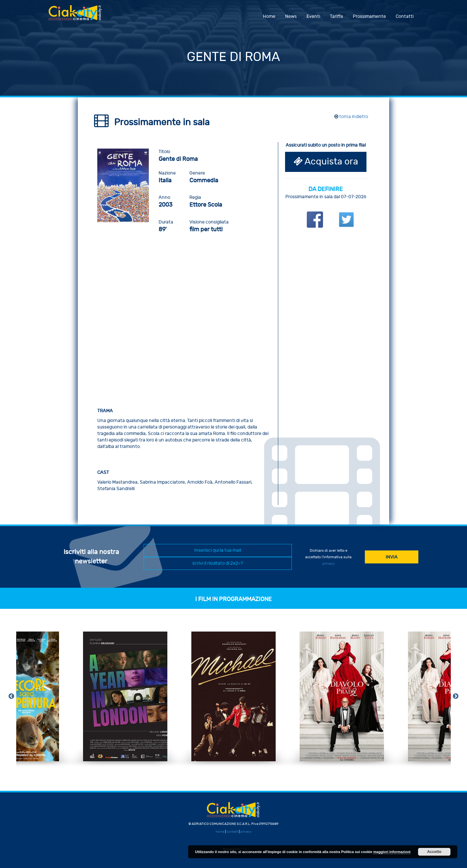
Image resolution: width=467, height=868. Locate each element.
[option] (125, 696)
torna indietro (351, 117)
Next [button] (456, 696)
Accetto (434, 852)
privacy (329, 564)
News (291, 16)
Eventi (313, 16)
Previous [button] (11, 696)
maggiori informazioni (392, 852)
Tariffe (336, 16)
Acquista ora (326, 162)
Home (269, 16)
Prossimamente (369, 16)
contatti (232, 832)
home (220, 832)
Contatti (405, 16)
